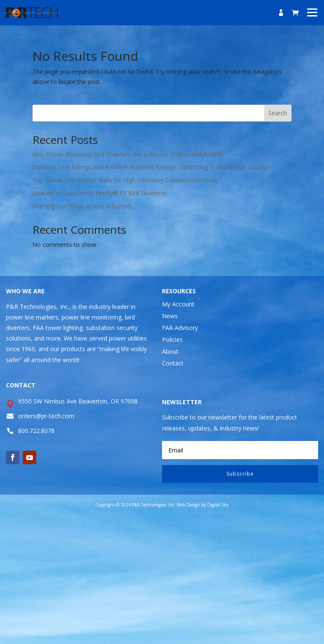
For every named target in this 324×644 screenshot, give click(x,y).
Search (278, 113)
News (170, 316)
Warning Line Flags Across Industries (82, 206)
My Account (178, 304)
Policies (172, 340)
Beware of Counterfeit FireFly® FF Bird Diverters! (100, 193)
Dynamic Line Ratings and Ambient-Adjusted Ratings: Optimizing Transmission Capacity (152, 167)
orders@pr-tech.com (46, 416)
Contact (173, 363)
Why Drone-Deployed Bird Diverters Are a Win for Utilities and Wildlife (128, 154)
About (170, 351)
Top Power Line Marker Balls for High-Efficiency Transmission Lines (125, 180)
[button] (312, 12)
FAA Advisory (180, 328)
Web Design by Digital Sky (203, 505)
